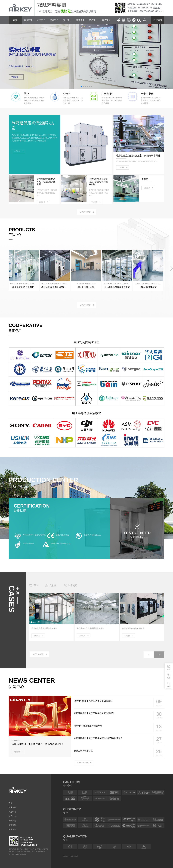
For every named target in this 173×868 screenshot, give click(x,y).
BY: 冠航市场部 (14, 854)
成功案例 (106, 20)
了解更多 (37, 636)
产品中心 (41, 20)
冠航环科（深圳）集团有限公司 (35, 852)
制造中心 (54, 20)
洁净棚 (66, 856)
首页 (15, 20)
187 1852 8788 (27, 840)
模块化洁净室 (74, 856)
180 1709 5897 (27, 842)
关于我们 (67, 20)
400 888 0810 (26, 837)
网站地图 (23, 854)
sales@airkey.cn (29, 845)
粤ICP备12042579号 (16, 852)
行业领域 (158, 20)
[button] (81, 87)
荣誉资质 (80, 20)
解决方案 (28, 20)
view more (85, 212)
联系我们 (93, 20)
